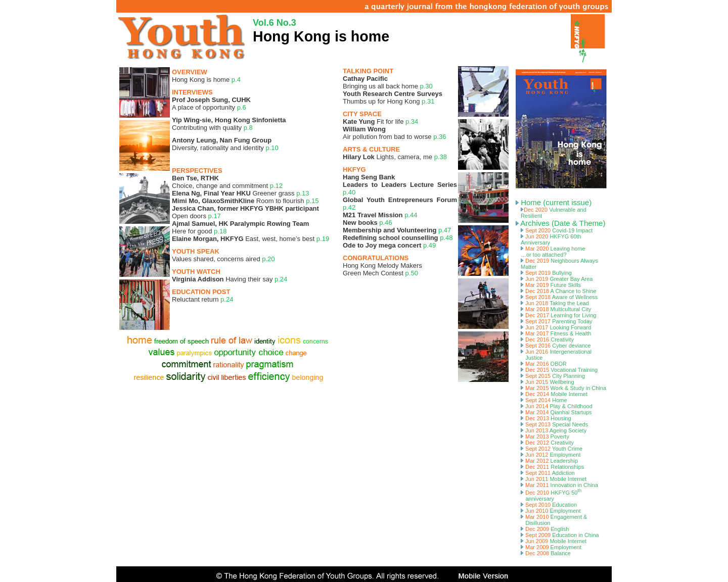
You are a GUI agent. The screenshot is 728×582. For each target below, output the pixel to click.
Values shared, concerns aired (223, 259)
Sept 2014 (544, 400)
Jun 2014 (557, 406)
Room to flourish (245, 201)
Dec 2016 (547, 339)
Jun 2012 (551, 455)
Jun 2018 (555, 303)
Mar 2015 (563, 388)
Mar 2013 (545, 437)
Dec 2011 (552, 467)
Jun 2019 (557, 279)
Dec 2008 (546, 553)
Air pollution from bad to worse (395, 133)
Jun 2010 (551, 511)
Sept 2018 (559, 297)
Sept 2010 (549, 505)
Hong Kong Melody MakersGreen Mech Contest (382, 269)
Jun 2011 (554, 479)
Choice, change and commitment (227, 182)
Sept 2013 (554, 424)
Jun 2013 (554, 430)
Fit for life (380, 122)
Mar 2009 (551, 547)
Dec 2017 (559, 315)
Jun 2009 (554, 541)
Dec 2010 (551, 496)
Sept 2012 (552, 449)
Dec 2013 (546, 418)
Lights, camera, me (395, 157)
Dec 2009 (545, 529)
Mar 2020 (553, 252)
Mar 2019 (551, 285)
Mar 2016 (544, 364)
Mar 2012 (549, 461)
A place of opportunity (211, 104)
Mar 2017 (556, 333)
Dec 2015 (559, 370)
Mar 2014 (556, 412)
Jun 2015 (548, 382)
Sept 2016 (556, 346)
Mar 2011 (559, 485)
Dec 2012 (547, 443)
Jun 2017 (556, 327)
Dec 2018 (559, 291)
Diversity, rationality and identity (225, 144)
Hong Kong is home (206, 80)
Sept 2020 (557, 230)
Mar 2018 (556, 309)
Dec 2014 (554, 394)
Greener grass (240, 193)
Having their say (230, 279)
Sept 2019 (546, 273)
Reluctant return (202, 299)
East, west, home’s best (251, 239)
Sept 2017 (557, 321)
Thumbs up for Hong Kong (393, 98)
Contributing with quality (229, 124)
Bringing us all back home (388, 82)
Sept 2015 (553, 376)
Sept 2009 (560, 535)
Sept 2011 (548, 473)
